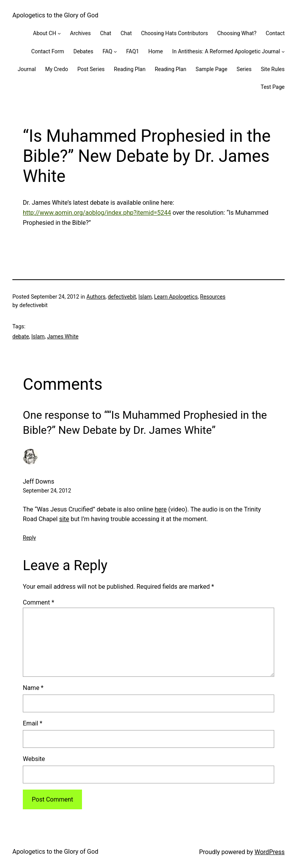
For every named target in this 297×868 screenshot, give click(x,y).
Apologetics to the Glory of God (55, 15)
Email (32, 723)
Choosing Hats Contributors (175, 33)
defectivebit (122, 297)
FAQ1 (132, 51)
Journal (27, 69)
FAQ (107, 51)
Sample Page (212, 69)
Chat (106, 33)
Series (244, 69)
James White (63, 336)
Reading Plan (130, 69)
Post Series (91, 69)
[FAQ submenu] (115, 51)
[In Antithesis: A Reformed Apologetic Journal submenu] (283, 51)
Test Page (273, 87)
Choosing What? (237, 33)
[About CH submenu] (59, 33)
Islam (145, 297)
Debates (83, 51)
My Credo (57, 69)
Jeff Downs (38, 482)
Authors (96, 297)
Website (34, 759)
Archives (80, 33)
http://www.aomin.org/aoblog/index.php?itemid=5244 (97, 213)
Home (155, 51)
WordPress (270, 852)
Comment (38, 602)
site (64, 519)
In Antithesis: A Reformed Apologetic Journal (226, 51)
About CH (44, 33)
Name (33, 688)
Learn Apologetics (176, 297)
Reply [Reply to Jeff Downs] (29, 538)
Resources (213, 297)
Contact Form (48, 51)
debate (21, 336)
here (161, 509)
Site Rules (273, 69)
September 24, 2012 (47, 491)
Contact (275, 33)
